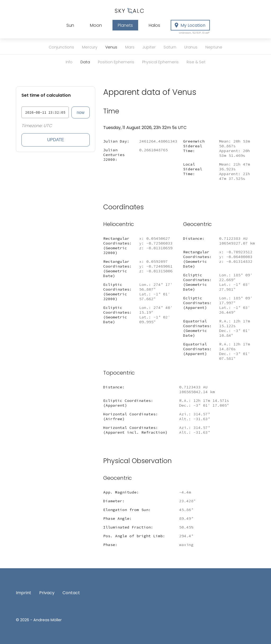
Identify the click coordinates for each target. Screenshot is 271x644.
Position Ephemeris (116, 62)
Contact (71, 593)
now (81, 112)
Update (56, 140)
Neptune (214, 47)
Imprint (24, 593)
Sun (70, 25)
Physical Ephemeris (160, 62)
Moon (96, 25)
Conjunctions (61, 47)
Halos (154, 25)
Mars (130, 47)
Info (69, 62)
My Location (192, 26)
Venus (111, 47)
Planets (125, 25)
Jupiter (149, 47)
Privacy (47, 593)
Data (85, 62)
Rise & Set (196, 62)
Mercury (90, 47)
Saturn (170, 47)
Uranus (191, 47)
